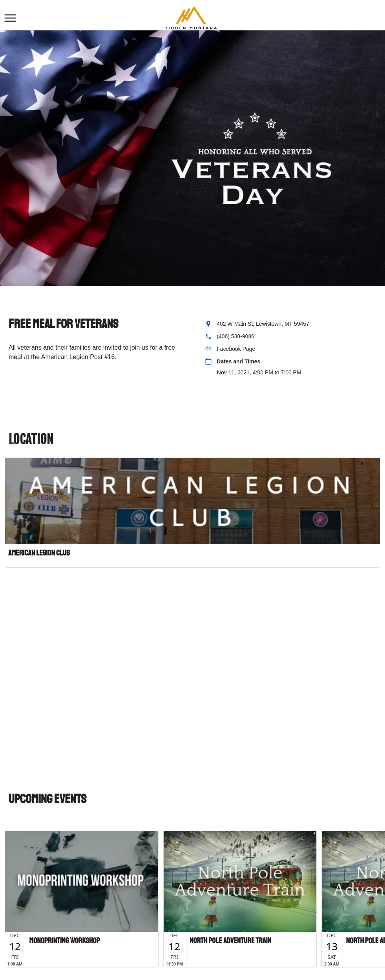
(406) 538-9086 (235, 336)
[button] (10, 18)
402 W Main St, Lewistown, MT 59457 (263, 324)
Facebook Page (236, 349)
